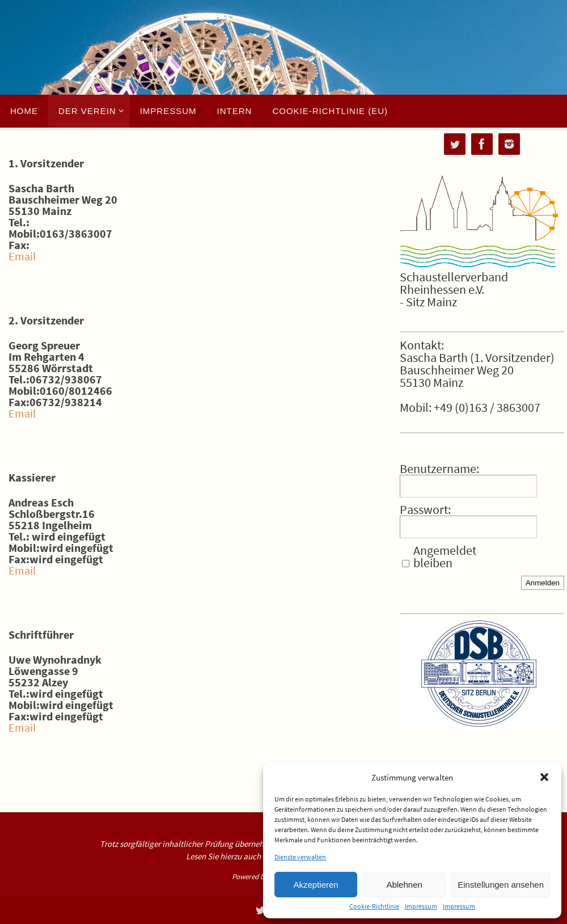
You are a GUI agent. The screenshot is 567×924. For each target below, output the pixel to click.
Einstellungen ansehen (501, 885)
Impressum (421, 906)
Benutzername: (439, 469)
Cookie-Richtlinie (374, 906)
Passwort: (425, 509)
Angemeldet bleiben (445, 556)
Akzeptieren (316, 885)
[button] (544, 777)
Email (22, 256)
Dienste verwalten (300, 857)
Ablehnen (404, 885)
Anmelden (543, 583)
